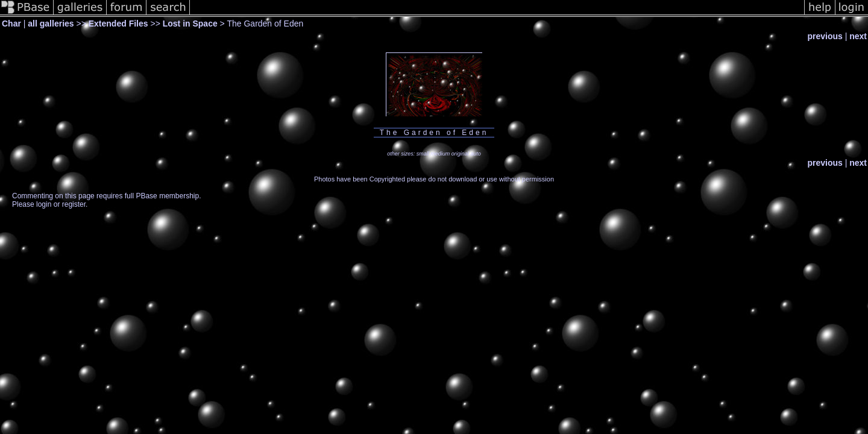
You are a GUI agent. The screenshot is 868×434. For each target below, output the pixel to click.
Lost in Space (190, 24)
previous (825, 36)
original (460, 154)
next (858, 36)
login (44, 204)
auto (476, 154)
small (423, 154)
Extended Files (118, 24)
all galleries (51, 24)
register (74, 204)
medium (440, 154)
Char (11, 24)
